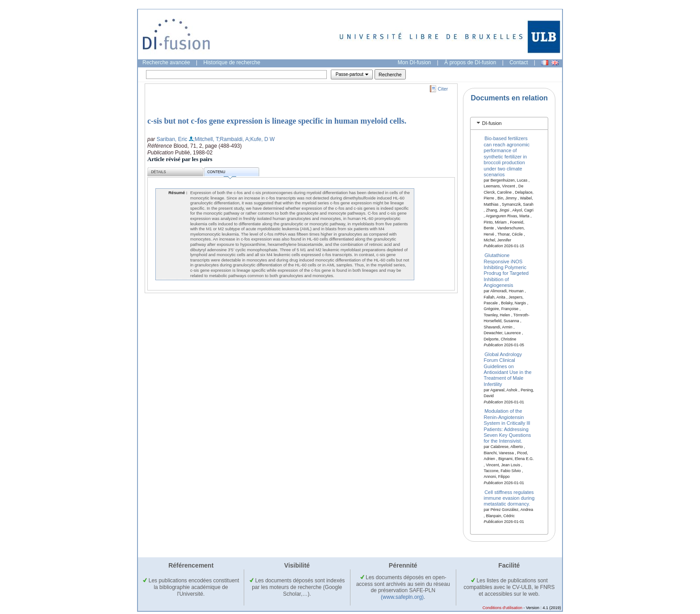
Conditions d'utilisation (502, 608)
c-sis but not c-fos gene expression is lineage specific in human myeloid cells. (277, 121)
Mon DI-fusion (415, 62)
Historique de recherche (232, 62)
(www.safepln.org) (402, 597)
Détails (158, 172)
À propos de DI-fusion (470, 62)
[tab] (509, 123)
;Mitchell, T (206, 139)
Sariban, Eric (172, 139)
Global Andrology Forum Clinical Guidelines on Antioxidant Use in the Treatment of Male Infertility (508, 369)
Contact (519, 62)
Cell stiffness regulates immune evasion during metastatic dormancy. (509, 498)
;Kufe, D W (262, 139)
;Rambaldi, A (233, 139)
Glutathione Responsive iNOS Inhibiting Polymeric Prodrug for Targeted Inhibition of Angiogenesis (506, 270)
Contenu (221, 173)
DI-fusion (492, 123)
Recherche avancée (166, 62)
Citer (443, 89)
